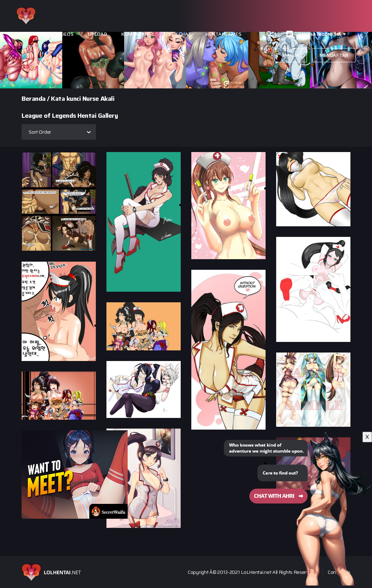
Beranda (34, 99)
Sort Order (40, 132)
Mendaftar (334, 55)
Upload (97, 34)
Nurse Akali (98, 99)
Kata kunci (66, 99)
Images (33, 34)
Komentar (135, 34)
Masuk (291, 55)
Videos (65, 34)
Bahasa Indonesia (319, 34)
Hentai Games (223, 34)
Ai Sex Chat (177, 34)
